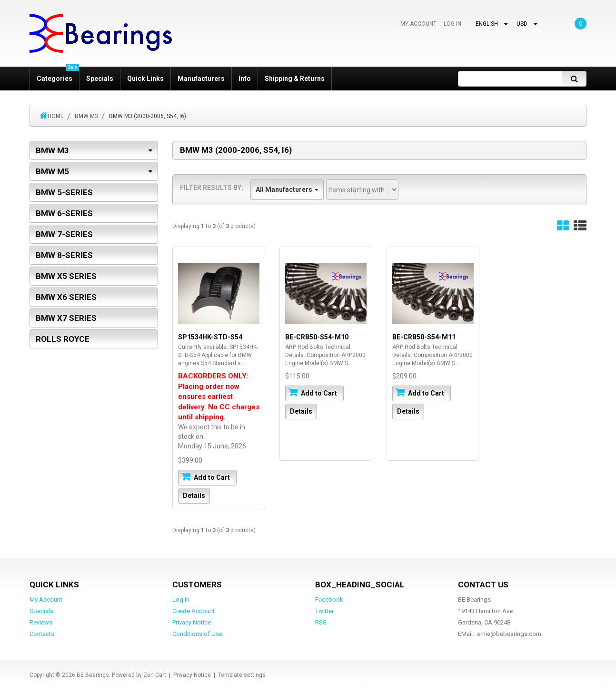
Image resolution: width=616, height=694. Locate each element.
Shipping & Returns (295, 79)
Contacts (42, 634)
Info (245, 79)
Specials (100, 79)
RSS (321, 622)
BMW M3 (86, 116)
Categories (58, 74)
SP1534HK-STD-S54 (210, 337)
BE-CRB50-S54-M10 (317, 337)
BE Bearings (93, 675)
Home (56, 116)
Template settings (242, 675)
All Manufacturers (287, 189)
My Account (418, 24)
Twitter (324, 611)
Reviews (41, 622)
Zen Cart (155, 675)
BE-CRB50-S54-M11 (424, 337)
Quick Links (145, 79)
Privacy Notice (192, 622)
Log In (452, 24)
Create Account (194, 611)
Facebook (329, 600)
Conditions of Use (197, 634)
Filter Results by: (212, 188)
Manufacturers (201, 79)
